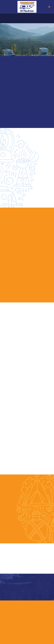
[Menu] (49, 7)
